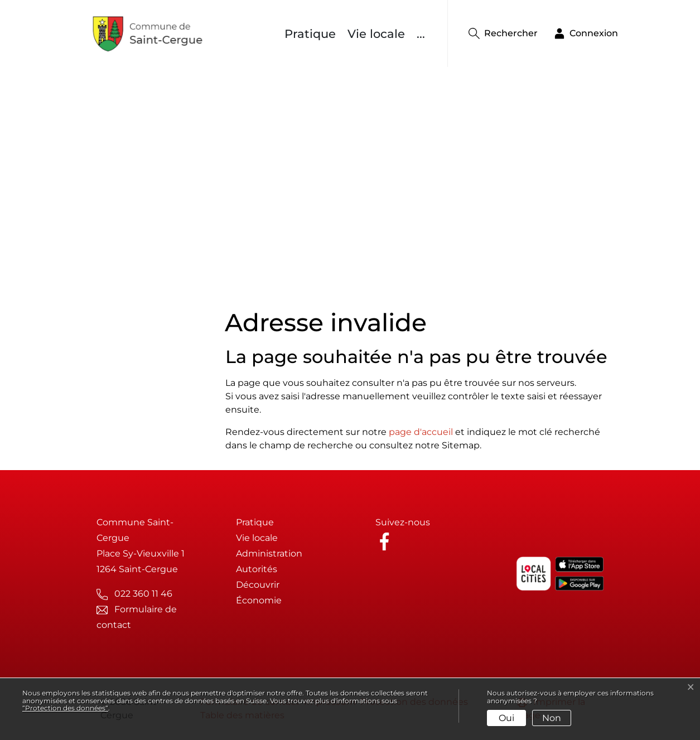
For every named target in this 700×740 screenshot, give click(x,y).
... (421, 34)
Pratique (310, 34)
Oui (506, 718)
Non (552, 718)
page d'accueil (421, 432)
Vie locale (376, 34)
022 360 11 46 (143, 594)
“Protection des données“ (65, 708)
